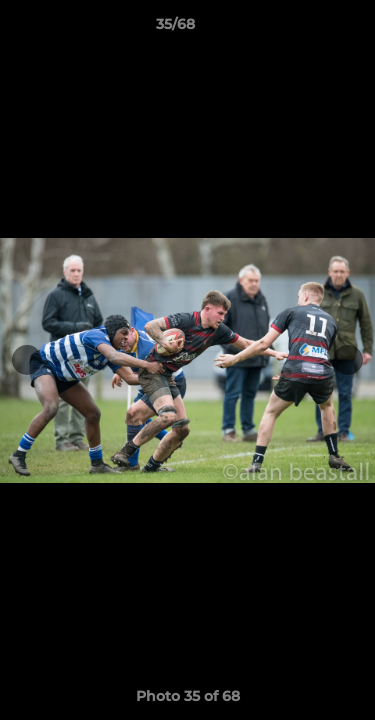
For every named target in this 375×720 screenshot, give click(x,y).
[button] (303, 29)
